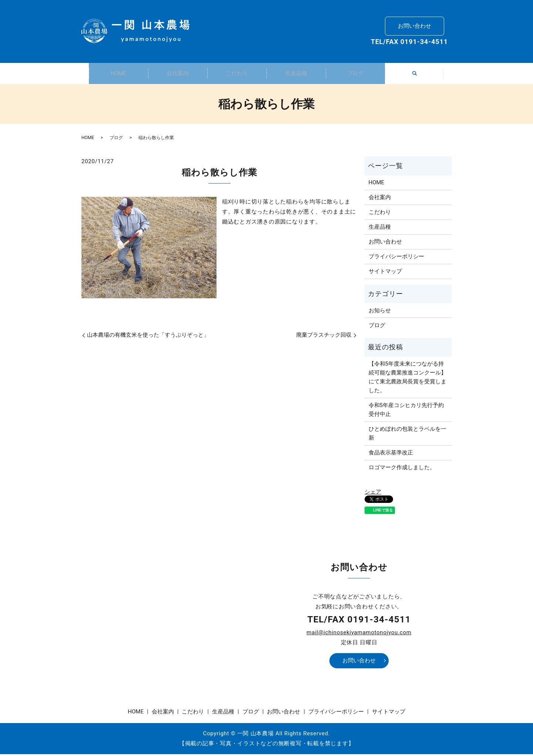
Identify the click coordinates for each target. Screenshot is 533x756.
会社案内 (178, 74)
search (419, 78)
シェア (373, 494)
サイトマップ (385, 273)
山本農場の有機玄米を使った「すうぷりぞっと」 (148, 337)
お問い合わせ (415, 24)
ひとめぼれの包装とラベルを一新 (408, 435)
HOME (118, 74)
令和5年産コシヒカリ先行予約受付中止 (406, 411)
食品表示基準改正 (391, 454)
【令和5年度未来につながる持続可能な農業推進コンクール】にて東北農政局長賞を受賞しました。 (408, 379)
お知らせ (380, 312)
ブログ (355, 74)
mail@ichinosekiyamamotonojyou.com (359, 634)
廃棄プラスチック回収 (324, 337)
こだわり (237, 74)
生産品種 (296, 74)
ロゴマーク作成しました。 (402, 469)
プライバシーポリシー (396, 258)
